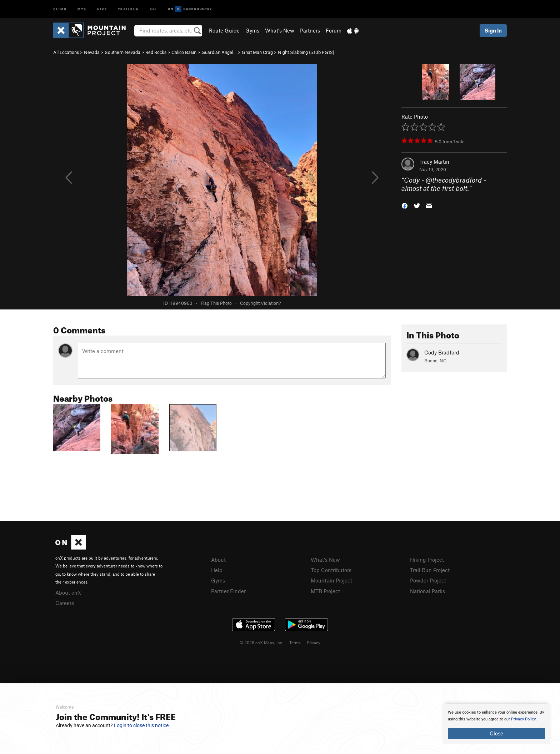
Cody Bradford (442, 352)
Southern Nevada (122, 52)
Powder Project (428, 580)
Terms (295, 643)
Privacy (314, 643)
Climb (60, 9)
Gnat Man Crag (257, 52)
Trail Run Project (430, 570)
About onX (68, 592)
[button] (405, 205)
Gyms (252, 30)
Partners (310, 30)
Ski (153, 9)
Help (217, 570)
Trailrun (128, 9)
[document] (496, 724)
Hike (102, 9)
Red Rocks (156, 52)
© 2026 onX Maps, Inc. (261, 643)
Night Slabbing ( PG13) (306, 52)
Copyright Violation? (260, 303)
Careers (65, 603)
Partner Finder (228, 591)
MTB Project (325, 591)
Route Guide (224, 30)
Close (496, 733)
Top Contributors (331, 570)
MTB (82, 9)
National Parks (427, 591)
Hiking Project (427, 560)
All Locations (66, 52)
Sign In (493, 30)
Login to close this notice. (142, 725)
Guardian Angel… (219, 52)
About (218, 560)
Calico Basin (184, 52)
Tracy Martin (434, 162)
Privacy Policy (523, 719)
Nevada (92, 52)
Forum (334, 30)
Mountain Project (331, 580)
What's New (280, 30)
